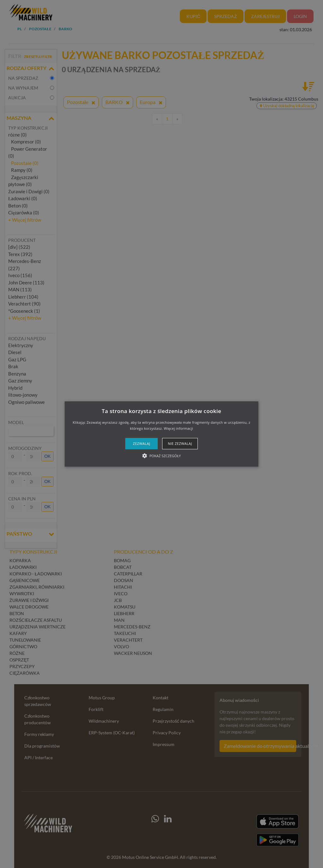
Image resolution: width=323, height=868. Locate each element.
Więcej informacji (178, 428)
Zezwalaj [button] (141, 443)
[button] (161, 434)
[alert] (161, 434)
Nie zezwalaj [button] (180, 443)
